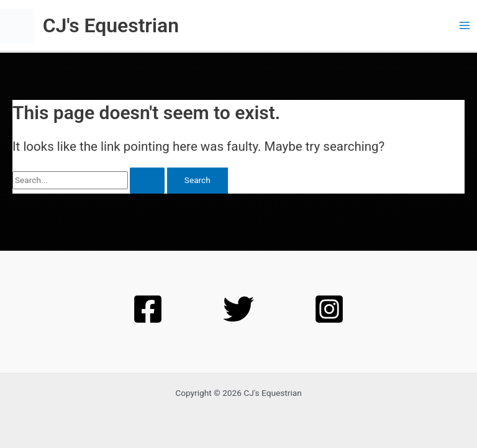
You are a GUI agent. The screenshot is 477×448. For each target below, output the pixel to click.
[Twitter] (238, 309)
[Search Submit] (147, 181)
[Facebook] (148, 309)
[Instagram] (329, 309)
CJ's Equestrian (111, 25)
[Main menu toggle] (465, 26)
